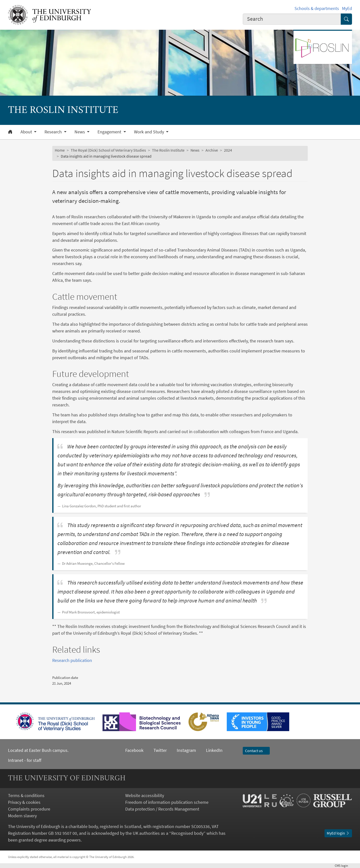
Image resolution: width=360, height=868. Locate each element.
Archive (212, 150)
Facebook (134, 750)
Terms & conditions (26, 795)
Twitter (160, 750)
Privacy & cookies (24, 802)
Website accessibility (145, 795)
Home (60, 150)
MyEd (347, 8)
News (195, 150)
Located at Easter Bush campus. (38, 750)
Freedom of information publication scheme (167, 802)
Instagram (186, 750)
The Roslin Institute (168, 150)
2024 (228, 150)
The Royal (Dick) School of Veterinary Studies (108, 150)
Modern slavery (22, 816)
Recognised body (187, 833)
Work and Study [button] (149, 132)
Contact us (256, 751)
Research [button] (54, 132)
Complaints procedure (29, 809)
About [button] (27, 132)
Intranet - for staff (25, 760)
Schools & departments (317, 8)
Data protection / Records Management (162, 809)
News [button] (80, 132)
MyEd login (338, 833)
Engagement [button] (110, 132)
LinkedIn (209, 750)
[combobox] (292, 19)
